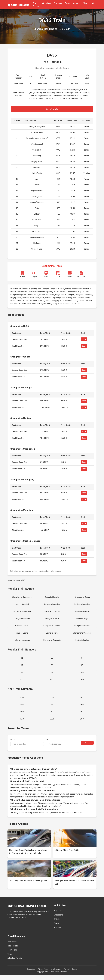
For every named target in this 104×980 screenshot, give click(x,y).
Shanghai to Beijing (82, 598)
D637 (22, 701)
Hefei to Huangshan (22, 642)
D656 (22, 708)
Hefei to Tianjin (82, 620)
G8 (22, 675)
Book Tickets (52, 109)
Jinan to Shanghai (22, 605)
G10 (82, 675)
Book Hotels (13, 946)
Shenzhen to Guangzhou (22, 598)
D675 (52, 723)
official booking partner (51, 789)
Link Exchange (56, 974)
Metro (86, 3)
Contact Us (31, 974)
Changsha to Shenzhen (82, 635)
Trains (68, 3)
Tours (10, 959)
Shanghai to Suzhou (82, 627)
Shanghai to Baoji (52, 620)
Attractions (46, 3)
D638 (52, 701)
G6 (52, 668)
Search (87, 747)
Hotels (94, 3)
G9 (52, 675)
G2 (22, 660)
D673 (82, 716)
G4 (82, 660)
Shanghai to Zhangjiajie (52, 642)
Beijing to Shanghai (52, 598)
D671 (22, 716)
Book (84, 340)
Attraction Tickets (15, 963)
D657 (52, 708)
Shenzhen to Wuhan (52, 613)
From (27, 747)
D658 (82, 708)
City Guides (59, 915)
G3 (52, 660)
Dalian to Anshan (22, 627)
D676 (82, 723)
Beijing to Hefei (52, 635)
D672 (52, 716)
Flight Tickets (13, 954)
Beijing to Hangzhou (82, 605)
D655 (82, 701)
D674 (22, 723)
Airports (77, 3)
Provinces (58, 3)
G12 (52, 683)
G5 (22, 668)
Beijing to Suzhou (82, 642)
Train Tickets (13, 950)
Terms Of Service (71, 974)
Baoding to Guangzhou (22, 613)
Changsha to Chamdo (52, 627)
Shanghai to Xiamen (82, 613)
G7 (82, 668)
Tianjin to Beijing (22, 635)
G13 (82, 683)
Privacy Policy (43, 974)
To (62, 747)
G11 (22, 683)
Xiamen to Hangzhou (52, 605)
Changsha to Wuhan (22, 620)
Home (10, 581)
